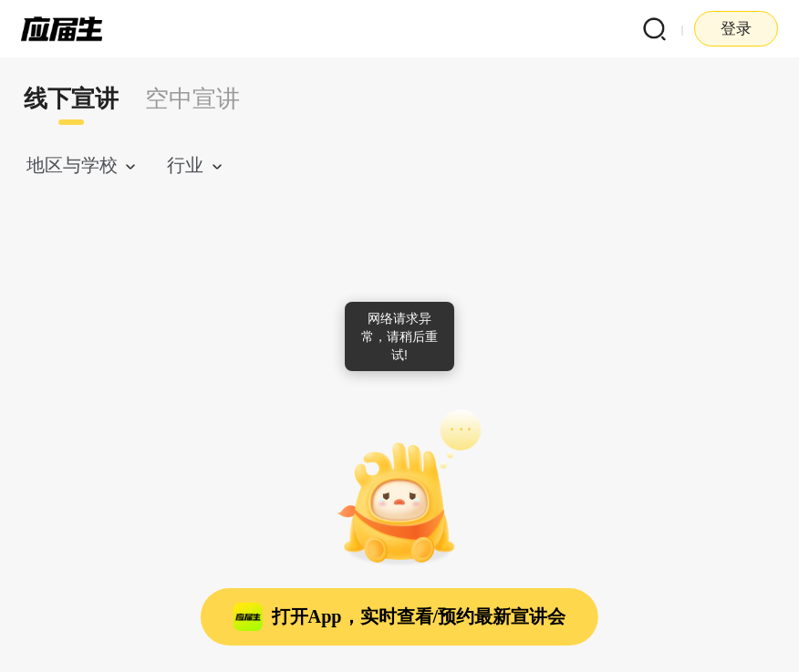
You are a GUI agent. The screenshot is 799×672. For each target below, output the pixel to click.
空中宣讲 (192, 99)
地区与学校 (72, 165)
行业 (185, 165)
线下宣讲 (71, 99)
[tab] (72, 100)
